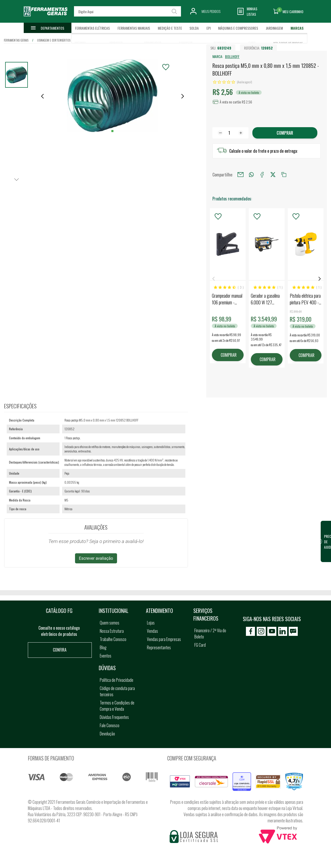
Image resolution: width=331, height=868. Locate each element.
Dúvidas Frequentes (114, 717)
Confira (60, 650)
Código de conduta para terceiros (117, 691)
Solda (194, 28)
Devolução (107, 734)
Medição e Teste (170, 28)
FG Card (200, 645)
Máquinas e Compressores (238, 28)
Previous (213, 279)
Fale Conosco (110, 725)
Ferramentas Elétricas (92, 28)
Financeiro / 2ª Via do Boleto (210, 634)
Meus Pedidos (211, 11)
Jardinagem (274, 28)
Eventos (106, 656)
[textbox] (128, 11)
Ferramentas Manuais (134, 28)
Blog (103, 647)
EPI (209, 28)
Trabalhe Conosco (113, 639)
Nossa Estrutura (112, 631)
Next (320, 279)
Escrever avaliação (96, 558)
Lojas (151, 623)
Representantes (159, 647)
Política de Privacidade (117, 680)
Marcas (297, 28)
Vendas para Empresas (164, 639)
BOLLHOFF (232, 56)
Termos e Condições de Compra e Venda (117, 706)
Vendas (152, 631)
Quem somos (110, 623)
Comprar (285, 133)
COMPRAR (229, 355)
